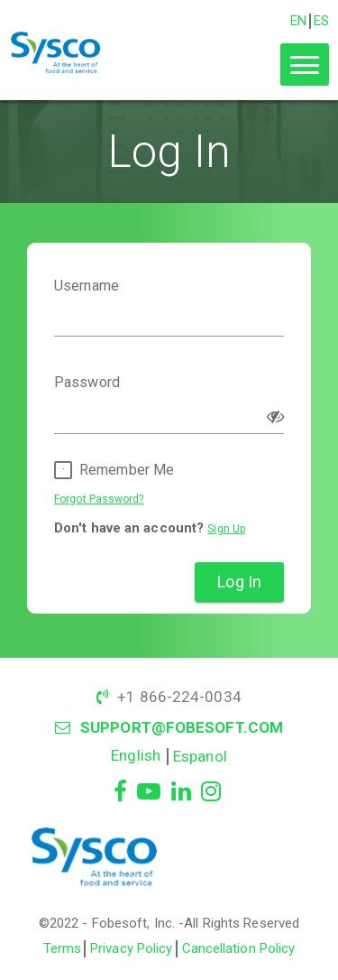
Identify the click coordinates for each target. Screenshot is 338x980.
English (136, 755)
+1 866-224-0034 (179, 697)
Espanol (200, 756)
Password (87, 383)
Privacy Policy (131, 948)
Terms (63, 948)
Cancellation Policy (239, 948)
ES (321, 21)
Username (87, 286)
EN (298, 21)
